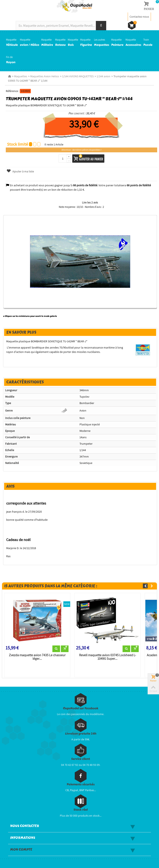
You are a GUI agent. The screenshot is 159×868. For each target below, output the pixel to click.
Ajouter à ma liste (20, 171)
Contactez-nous (139, 17)
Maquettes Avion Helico (45, 76)
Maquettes (21, 76)
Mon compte (21, 850)
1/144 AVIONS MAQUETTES (78, 76)
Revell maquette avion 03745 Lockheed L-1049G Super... (108, 657)
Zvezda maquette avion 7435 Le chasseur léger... (37, 657)
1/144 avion (104, 76)
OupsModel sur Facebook (81, 708)
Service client (81, 759)
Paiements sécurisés (81, 784)
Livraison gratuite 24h (81, 734)
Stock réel (81, 810)
